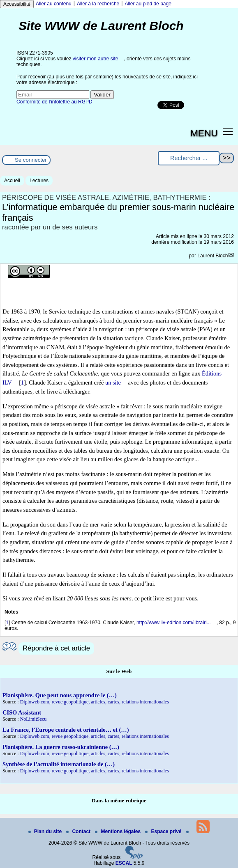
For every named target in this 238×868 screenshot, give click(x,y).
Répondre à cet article (56, 648)
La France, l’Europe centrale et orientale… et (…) (66, 730)
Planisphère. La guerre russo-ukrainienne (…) (61, 747)
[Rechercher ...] (189, 158)
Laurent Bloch (213, 256)
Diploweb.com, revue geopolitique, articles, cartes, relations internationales (95, 702)
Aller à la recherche (98, 4)
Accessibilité (17, 4)
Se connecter (31, 160)
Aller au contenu (54, 4)
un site (113, 382)
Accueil (12, 181)
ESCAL (124, 863)
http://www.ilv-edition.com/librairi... (174, 623)
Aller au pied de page (148, 4)
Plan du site (46, 831)
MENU (204, 133)
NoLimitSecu (34, 719)
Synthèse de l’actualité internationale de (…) (59, 764)
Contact (79, 831)
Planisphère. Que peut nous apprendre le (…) (60, 695)
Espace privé (164, 831)
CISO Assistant (22, 712)
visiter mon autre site (96, 59)
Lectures (39, 181)
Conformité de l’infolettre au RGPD (54, 102)
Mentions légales (118, 831)
